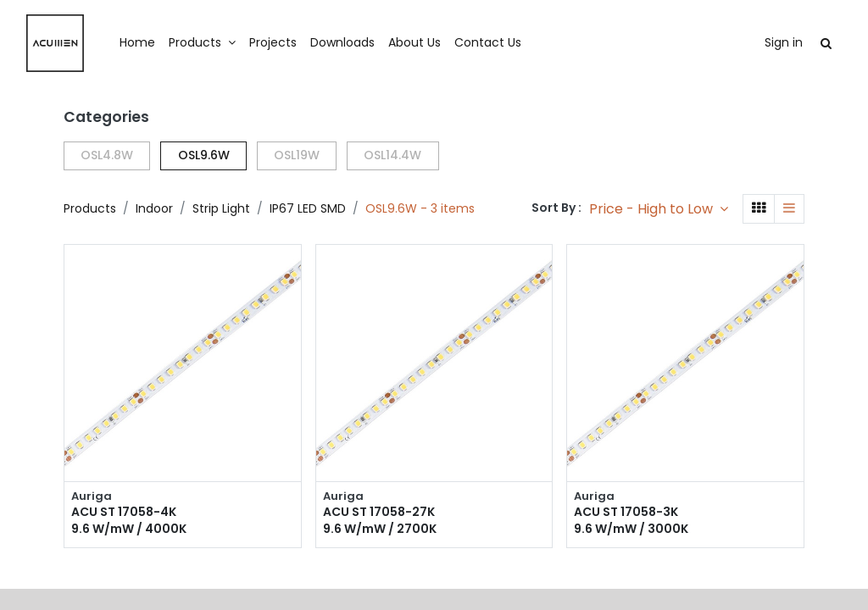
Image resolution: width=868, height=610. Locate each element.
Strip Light (221, 208)
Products (90, 208)
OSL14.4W (392, 155)
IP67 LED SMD (308, 208)
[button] (659, 209)
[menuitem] (176, 43)
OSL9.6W (204, 155)
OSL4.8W (107, 155)
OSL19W (297, 155)
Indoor (154, 208)
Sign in (745, 42)
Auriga (92, 497)
